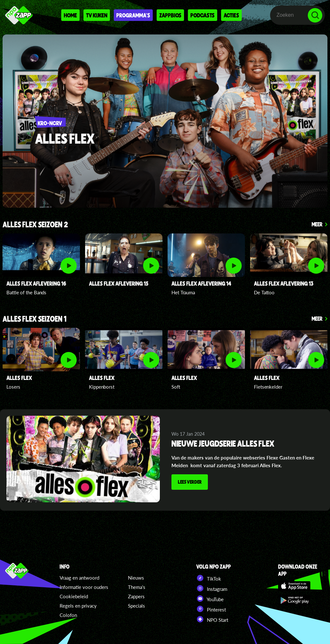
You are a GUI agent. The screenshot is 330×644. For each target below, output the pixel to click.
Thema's (137, 587)
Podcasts (203, 15)
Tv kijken (97, 15)
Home (70, 15)
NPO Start (212, 619)
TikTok (209, 578)
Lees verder (190, 482)
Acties (231, 15)
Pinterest (211, 609)
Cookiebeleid (74, 596)
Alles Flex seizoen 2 (35, 225)
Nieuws (136, 578)
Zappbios (170, 15)
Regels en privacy (78, 606)
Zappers (136, 596)
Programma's (133, 15)
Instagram (212, 588)
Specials (136, 606)
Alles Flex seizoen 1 (34, 319)
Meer (317, 224)
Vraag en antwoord (79, 578)
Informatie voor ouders (84, 587)
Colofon (68, 615)
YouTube (210, 599)
